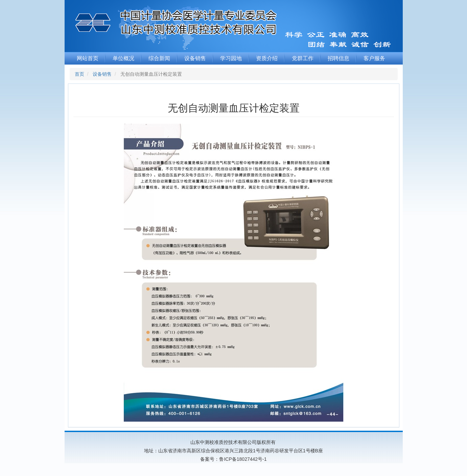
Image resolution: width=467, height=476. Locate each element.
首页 (79, 74)
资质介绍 (267, 58)
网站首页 (88, 58)
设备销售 (195, 58)
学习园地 (231, 58)
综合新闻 (159, 58)
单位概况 (123, 58)
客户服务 (374, 58)
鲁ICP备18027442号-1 (243, 459)
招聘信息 (338, 58)
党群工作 (303, 58)
